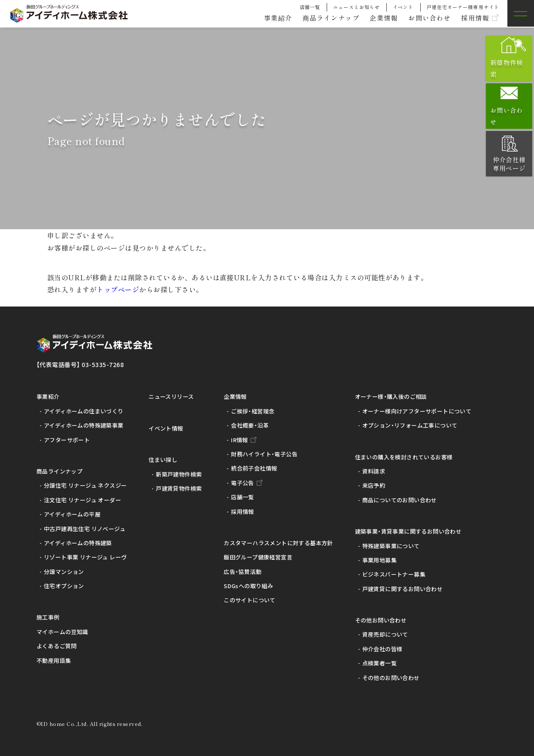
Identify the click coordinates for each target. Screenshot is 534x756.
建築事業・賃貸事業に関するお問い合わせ (408, 531)
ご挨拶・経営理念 (253, 411)
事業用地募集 (379, 560)
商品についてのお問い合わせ (400, 500)
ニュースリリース (171, 396)
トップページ (118, 289)
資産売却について (385, 634)
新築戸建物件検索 (179, 474)
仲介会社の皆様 (382, 649)
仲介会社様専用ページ (511, 164)
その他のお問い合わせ (391, 678)
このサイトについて (250, 600)
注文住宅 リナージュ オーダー (82, 500)
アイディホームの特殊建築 (78, 543)
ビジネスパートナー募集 (394, 574)
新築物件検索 (511, 68)
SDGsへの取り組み (248, 586)
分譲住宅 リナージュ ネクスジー (85, 485)
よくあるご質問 (57, 646)
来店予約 (374, 485)
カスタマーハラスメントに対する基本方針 (278, 543)
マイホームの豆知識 (62, 632)
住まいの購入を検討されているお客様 (404, 457)
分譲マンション (64, 572)
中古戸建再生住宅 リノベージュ (85, 529)
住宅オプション (64, 586)
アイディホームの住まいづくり (83, 411)
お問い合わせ (426, 18)
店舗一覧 (310, 7)
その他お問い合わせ (381, 620)
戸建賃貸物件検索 (179, 488)
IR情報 (240, 440)
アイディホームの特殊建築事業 (83, 425)
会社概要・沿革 (250, 425)
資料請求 (374, 471)
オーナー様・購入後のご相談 (391, 396)
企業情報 (378, 18)
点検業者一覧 (379, 663)
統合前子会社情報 (254, 468)
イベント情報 (166, 428)
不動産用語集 (54, 660)
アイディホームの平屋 (72, 514)
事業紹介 (267, 18)
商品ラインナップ (322, 18)
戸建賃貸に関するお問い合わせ (402, 589)
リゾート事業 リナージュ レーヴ (85, 557)
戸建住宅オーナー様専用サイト (463, 7)
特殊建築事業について (391, 546)
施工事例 (48, 617)
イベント (403, 7)
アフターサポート (67, 440)
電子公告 (243, 483)
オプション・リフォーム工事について (410, 425)
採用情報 (474, 18)
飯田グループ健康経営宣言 (258, 557)
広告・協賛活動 (243, 572)
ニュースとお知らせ (357, 7)
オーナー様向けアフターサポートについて (417, 411)
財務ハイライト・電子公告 (264, 454)
